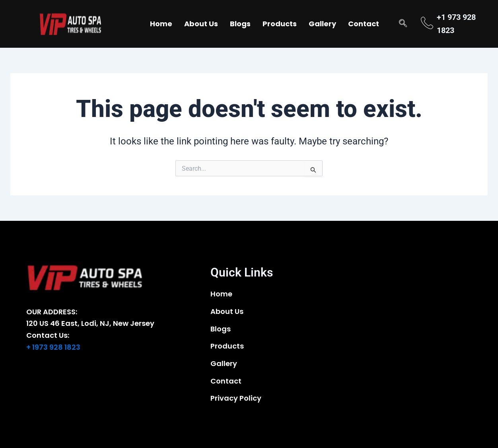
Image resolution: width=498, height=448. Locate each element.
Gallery (322, 24)
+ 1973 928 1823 (53, 347)
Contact (364, 24)
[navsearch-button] (403, 24)
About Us (201, 24)
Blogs (240, 24)
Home (161, 24)
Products (280, 24)
